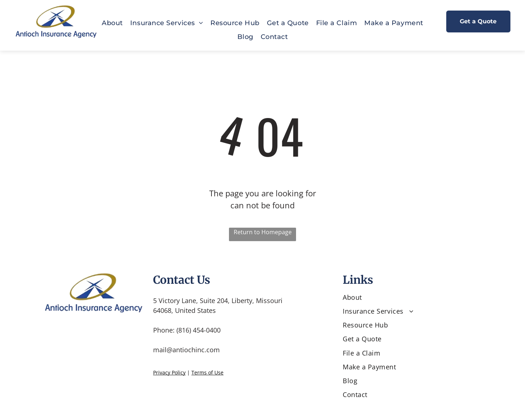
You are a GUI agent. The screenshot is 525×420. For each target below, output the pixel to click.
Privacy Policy (169, 372)
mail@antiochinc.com (186, 350)
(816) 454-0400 (199, 330)
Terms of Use (207, 372)
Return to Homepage (263, 232)
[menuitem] (112, 23)
